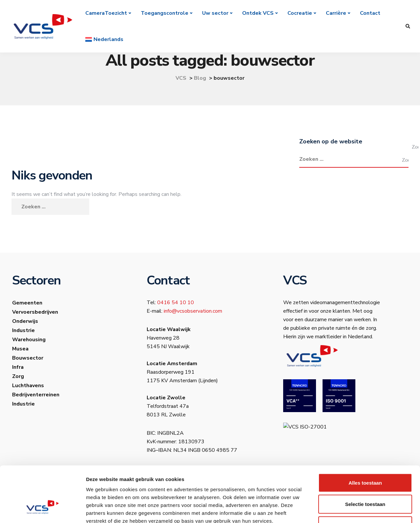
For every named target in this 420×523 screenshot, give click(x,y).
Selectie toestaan (365, 459)
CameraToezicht (106, 13)
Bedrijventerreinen (36, 395)
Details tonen (355, 510)
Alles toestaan (365, 437)
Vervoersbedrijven (35, 312)
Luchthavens (28, 386)
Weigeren (365, 480)
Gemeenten (27, 303)
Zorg (18, 376)
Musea (20, 349)
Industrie (23, 330)
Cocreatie (300, 13)
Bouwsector (28, 358)
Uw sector (215, 13)
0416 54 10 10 (176, 303)
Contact (370, 13)
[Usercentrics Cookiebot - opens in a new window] (42, 510)
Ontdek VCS (258, 13)
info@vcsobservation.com (193, 311)
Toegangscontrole (165, 13)
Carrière (336, 13)
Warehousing (29, 340)
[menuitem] (104, 39)
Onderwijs (25, 321)
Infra (18, 367)
